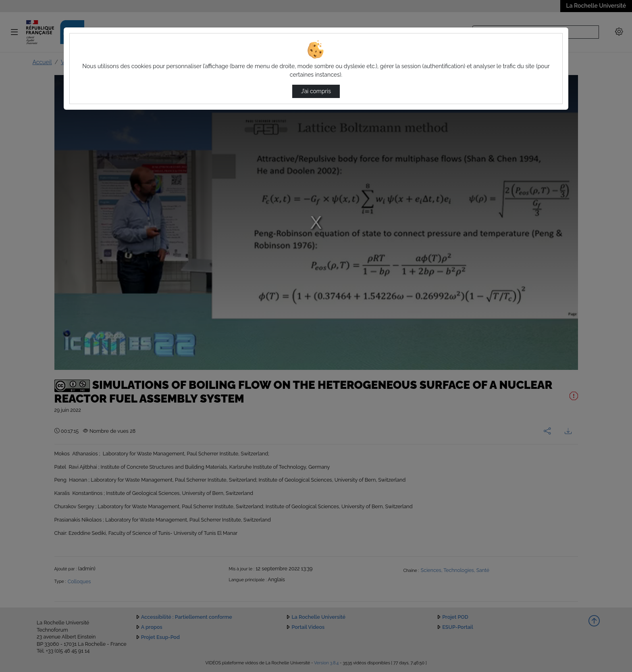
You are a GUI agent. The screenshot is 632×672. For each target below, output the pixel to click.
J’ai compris (316, 91)
